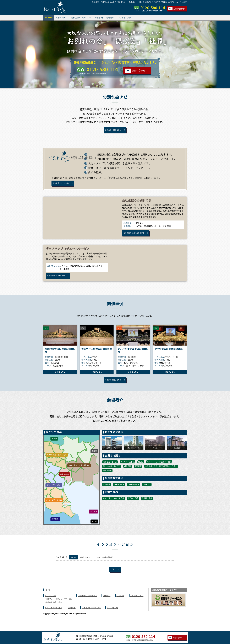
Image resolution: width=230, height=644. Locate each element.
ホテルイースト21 (128, 472)
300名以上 (147, 495)
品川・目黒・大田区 (54, 511)
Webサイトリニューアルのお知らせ (97, 568)
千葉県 (94, 461)
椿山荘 (141, 472)
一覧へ (113, 581)
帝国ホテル (107, 481)
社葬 (66, 365)
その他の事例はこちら (113, 389)
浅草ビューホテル (110, 472)
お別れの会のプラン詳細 (59, 283)
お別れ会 (59, 365)
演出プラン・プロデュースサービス (58, 611)
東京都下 (93, 522)
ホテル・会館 (133, 509)
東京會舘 (138, 477)
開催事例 (99, 18)
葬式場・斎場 (147, 509)
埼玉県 (54, 449)
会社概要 (72, 620)
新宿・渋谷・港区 (54, 495)
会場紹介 (110, 18)
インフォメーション (53, 620)
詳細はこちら (60, 380)
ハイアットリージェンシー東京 (159, 472)
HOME (49, 18)
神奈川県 (55, 529)
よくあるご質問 (124, 18)
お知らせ (73, 568)
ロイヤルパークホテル (112, 477)
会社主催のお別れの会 (81, 18)
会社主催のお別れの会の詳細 (137, 238)
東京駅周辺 (64, 485)
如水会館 (127, 477)
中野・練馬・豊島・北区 (57, 465)
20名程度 (107, 495)
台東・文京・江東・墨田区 (79, 476)
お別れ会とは (62, 18)
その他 (94, 532)
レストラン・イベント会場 (114, 509)
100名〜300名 (133, 495)
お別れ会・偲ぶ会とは (113, 131)
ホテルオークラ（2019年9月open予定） (161, 477)
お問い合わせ (179, 9)
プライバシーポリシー (91, 620)
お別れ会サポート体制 (63, 186)
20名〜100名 (119, 495)
